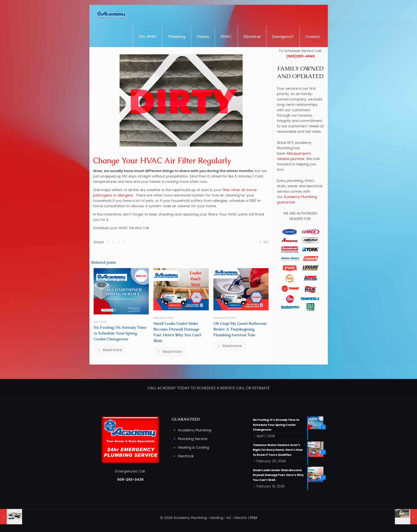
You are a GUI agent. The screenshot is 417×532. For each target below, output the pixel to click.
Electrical (186, 455)
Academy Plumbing (195, 429)
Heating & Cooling (194, 446)
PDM (253, 518)
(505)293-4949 (300, 56)
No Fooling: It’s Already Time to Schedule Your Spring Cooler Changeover (120, 333)
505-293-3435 (130, 478)
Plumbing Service (193, 438)
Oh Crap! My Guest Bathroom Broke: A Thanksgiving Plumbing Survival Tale (240, 329)
